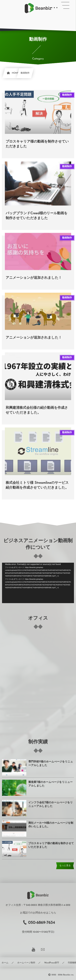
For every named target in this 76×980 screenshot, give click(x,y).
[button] (65, 5)
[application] (38, 583)
